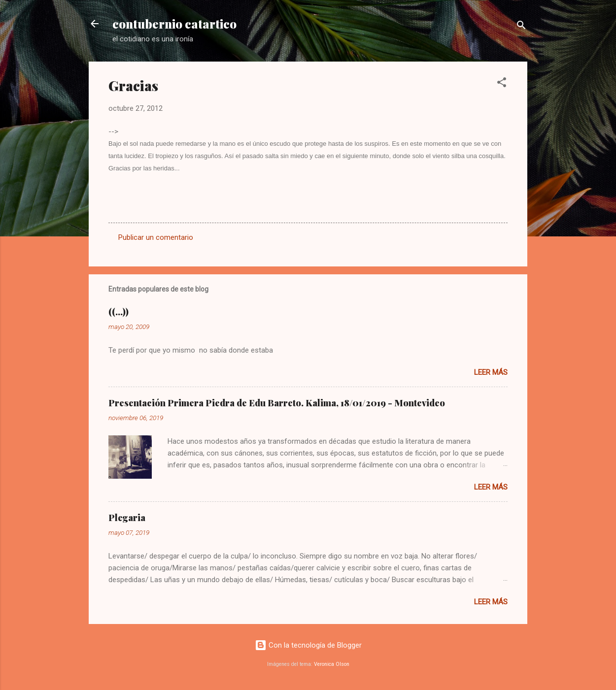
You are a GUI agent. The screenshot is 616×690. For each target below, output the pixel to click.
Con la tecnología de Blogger (308, 645)
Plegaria (127, 518)
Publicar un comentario (156, 237)
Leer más (491, 372)
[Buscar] (521, 27)
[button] (502, 84)
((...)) (119, 312)
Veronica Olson (332, 664)
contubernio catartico (174, 24)
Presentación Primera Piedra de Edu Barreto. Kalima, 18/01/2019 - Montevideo (277, 403)
